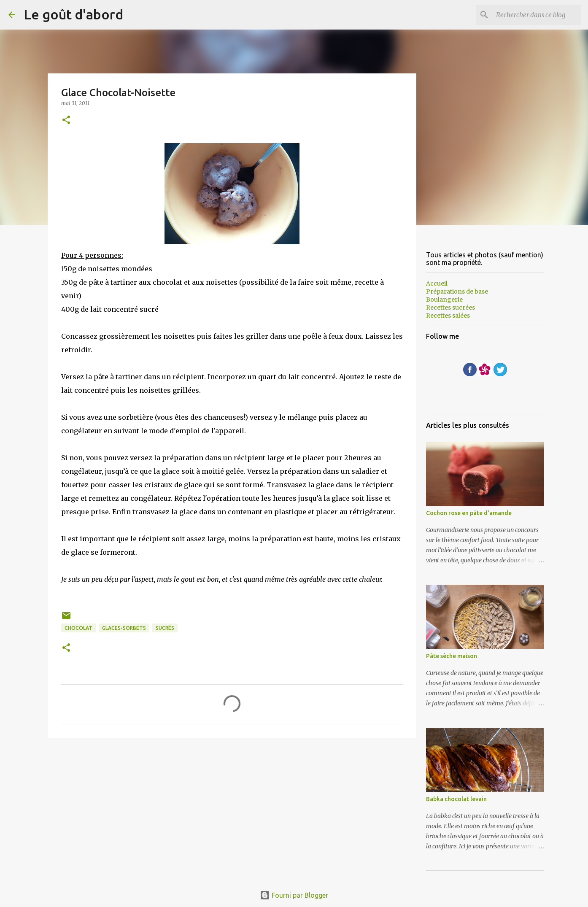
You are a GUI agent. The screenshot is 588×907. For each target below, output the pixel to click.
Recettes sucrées (450, 308)
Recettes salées (448, 316)
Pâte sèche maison (452, 656)
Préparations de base (457, 292)
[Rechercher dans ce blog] (537, 15)
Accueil (437, 283)
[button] (66, 120)
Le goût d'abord (73, 14)
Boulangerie (444, 300)
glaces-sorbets (124, 628)
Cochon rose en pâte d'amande (469, 513)
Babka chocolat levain (456, 799)
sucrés (165, 628)
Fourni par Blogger (294, 895)
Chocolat (78, 628)
